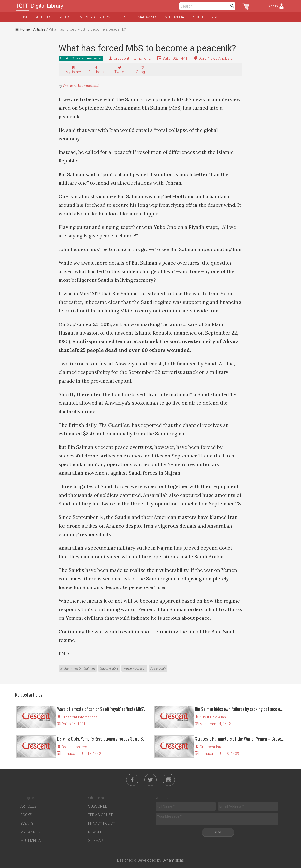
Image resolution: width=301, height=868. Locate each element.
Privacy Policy (102, 824)
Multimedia (174, 17)
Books (65, 17)
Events (124, 17)
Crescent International (133, 58)
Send (218, 833)
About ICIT (220, 17)
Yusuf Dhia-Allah (213, 717)
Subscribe (98, 807)
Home (24, 17)
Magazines (148, 17)
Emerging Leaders (94, 17)
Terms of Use (101, 815)
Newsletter (99, 833)
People (198, 17)
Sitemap (95, 841)
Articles (44, 17)
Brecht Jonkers (74, 747)
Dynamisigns (173, 861)
